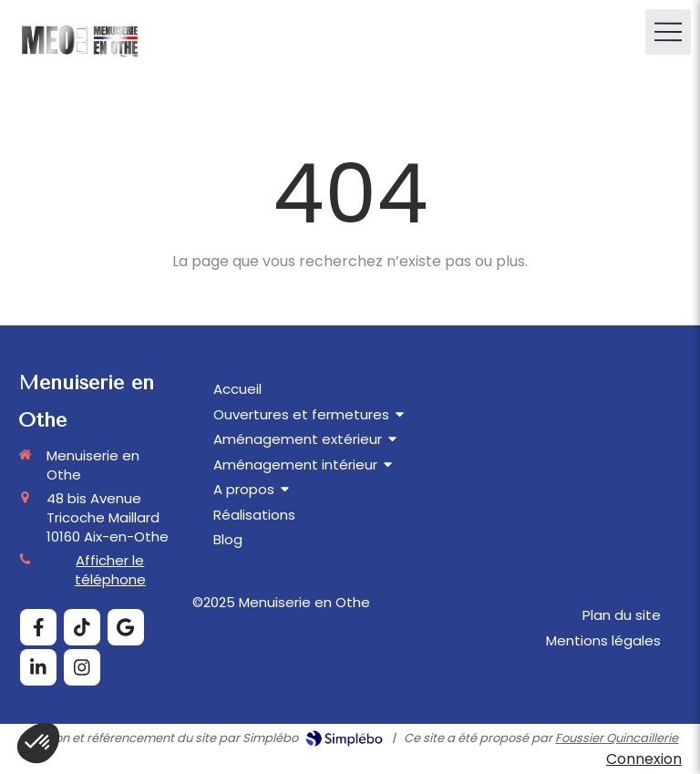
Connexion (644, 759)
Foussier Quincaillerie (617, 738)
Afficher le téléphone (110, 570)
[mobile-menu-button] (668, 32)
